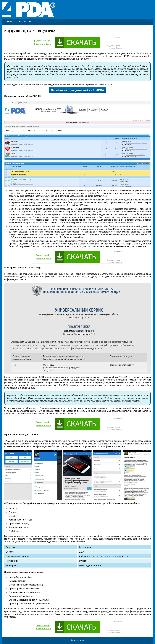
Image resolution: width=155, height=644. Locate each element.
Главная (9, 22)
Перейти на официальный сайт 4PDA (77, 90)
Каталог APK (25, 22)
